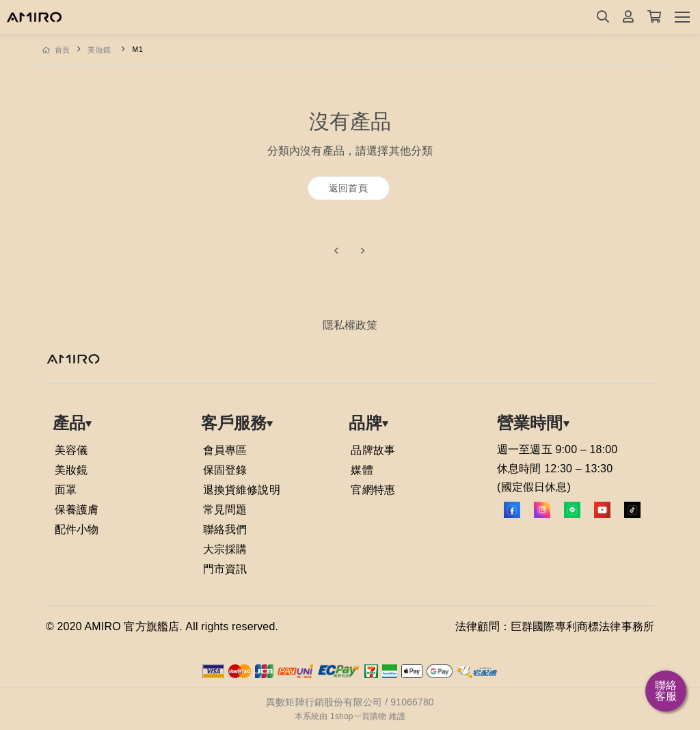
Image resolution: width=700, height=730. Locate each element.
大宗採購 (225, 549)
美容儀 (71, 450)
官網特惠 (373, 490)
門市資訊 (225, 569)
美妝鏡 (99, 50)
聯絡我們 (225, 529)
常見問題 (225, 510)
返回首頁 (348, 188)
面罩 (66, 490)
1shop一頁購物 (358, 716)
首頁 (56, 50)
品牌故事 (373, 450)
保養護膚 (77, 510)
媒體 (362, 470)
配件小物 (77, 529)
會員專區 (225, 450)
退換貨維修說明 (242, 490)
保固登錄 (225, 470)
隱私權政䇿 (350, 325)
